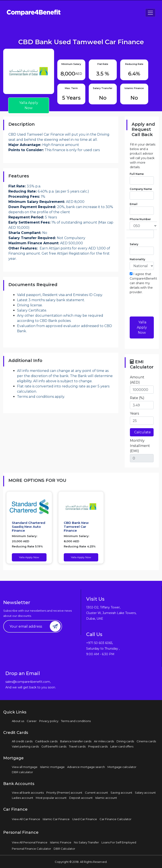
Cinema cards (146, 741)
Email (134, 204)
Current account (96, 793)
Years (134, 413)
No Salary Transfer (86, 842)
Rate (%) (137, 398)
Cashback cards (46, 741)
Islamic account (106, 798)
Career (32, 721)
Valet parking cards (25, 746)
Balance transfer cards (76, 741)
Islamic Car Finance (56, 819)
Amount (137, 380)
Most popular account (51, 798)
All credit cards (22, 741)
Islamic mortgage (52, 767)
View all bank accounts (28, 793)
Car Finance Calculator (115, 819)
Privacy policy (49, 721)
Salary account (145, 793)
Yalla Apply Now (29, 105)
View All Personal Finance (30, 842)
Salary (134, 244)
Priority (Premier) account (64, 793)
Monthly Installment (140, 446)
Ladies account (23, 798)
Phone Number (140, 219)
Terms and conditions (76, 721)
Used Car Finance (85, 819)
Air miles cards (104, 741)
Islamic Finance (61, 842)
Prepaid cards (98, 746)
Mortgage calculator (122, 767)
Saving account (121, 793)
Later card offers (122, 746)
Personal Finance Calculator (31, 849)
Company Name (141, 189)
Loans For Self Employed (119, 842)
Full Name (137, 174)
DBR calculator (22, 772)
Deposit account (81, 798)
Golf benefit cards (54, 746)
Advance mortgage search (86, 767)
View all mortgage (25, 767)
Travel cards (77, 746)
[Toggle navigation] (150, 13)
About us (18, 721)
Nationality (137, 259)
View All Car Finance (26, 819)
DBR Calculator (64, 849)
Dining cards (125, 741)
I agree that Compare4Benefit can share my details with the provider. (143, 283)
